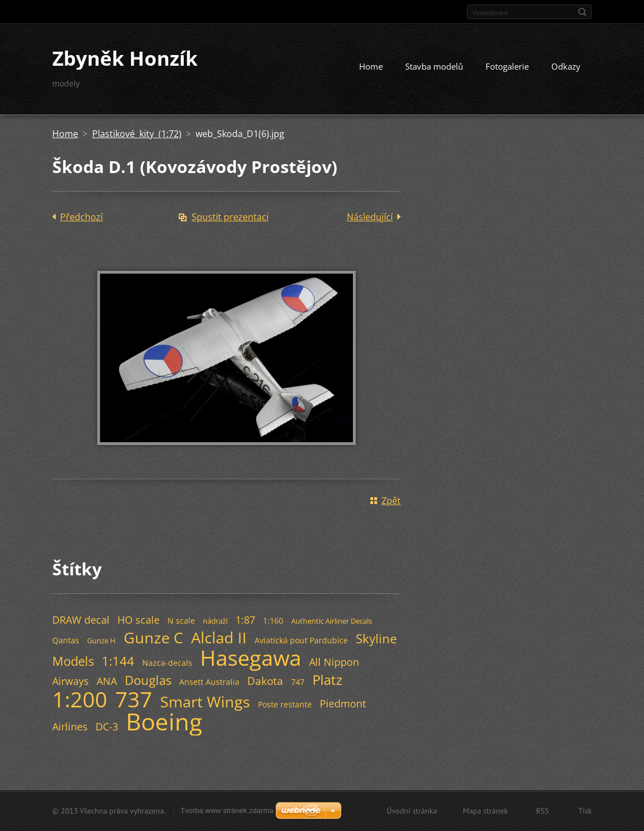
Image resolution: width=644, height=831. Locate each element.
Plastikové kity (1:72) (137, 134)
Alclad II (219, 637)
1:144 (118, 661)
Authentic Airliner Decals (332, 621)
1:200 (80, 699)
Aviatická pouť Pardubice (301, 640)
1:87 (245, 620)
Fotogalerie (507, 66)
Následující (370, 217)
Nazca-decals (167, 663)
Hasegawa (251, 657)
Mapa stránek (486, 811)
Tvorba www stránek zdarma (227, 810)
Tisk (585, 811)
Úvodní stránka (412, 811)
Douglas (148, 680)
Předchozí (81, 217)
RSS (543, 811)
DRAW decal (81, 620)
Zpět (391, 501)
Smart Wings (205, 701)
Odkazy (566, 66)
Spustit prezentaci (230, 217)
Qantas (66, 640)
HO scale (139, 620)
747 (298, 682)
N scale (181, 621)
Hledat (582, 12)
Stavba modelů (434, 66)
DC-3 (107, 726)
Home (371, 66)
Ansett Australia (209, 682)
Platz (327, 680)
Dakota (265, 681)
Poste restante (285, 704)
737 (134, 699)
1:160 (273, 621)
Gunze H (101, 641)
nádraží (215, 621)
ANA (107, 681)
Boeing (164, 721)
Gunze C (153, 637)
